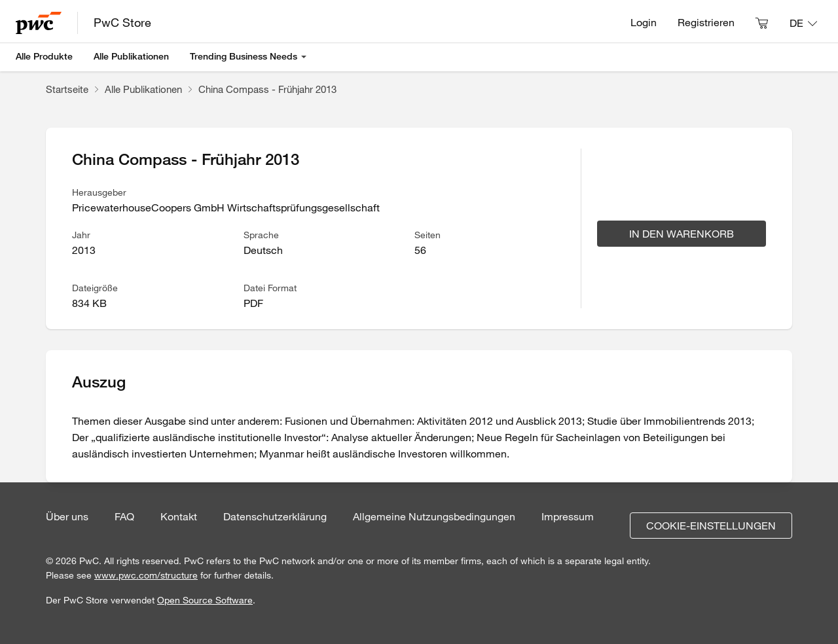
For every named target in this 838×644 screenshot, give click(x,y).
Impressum (568, 516)
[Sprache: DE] (803, 23)
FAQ (124, 516)
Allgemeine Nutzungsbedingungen (434, 516)
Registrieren (706, 22)
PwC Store (122, 22)
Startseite (67, 89)
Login (644, 22)
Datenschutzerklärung (275, 516)
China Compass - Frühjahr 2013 (267, 89)
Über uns (67, 516)
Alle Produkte (44, 56)
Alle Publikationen (131, 56)
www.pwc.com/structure (146, 575)
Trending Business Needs (244, 56)
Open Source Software (205, 600)
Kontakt (179, 516)
